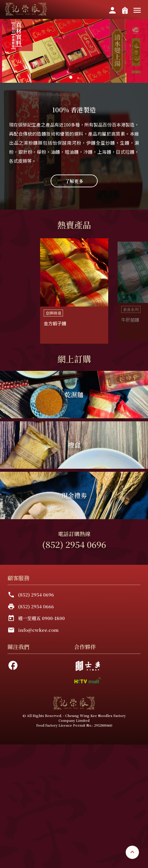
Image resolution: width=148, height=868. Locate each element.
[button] (78, 78)
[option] (74, 291)
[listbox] (74, 291)
